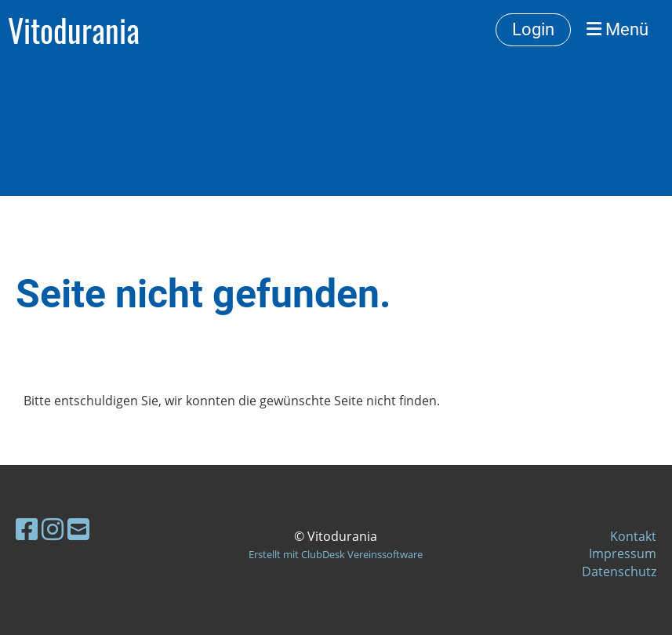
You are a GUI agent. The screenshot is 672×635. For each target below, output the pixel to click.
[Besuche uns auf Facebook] (27, 529)
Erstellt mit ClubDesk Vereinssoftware (336, 554)
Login (533, 29)
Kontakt (633, 536)
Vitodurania (74, 30)
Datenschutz (619, 571)
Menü (618, 29)
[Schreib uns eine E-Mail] (78, 529)
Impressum (623, 553)
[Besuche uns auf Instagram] (53, 529)
